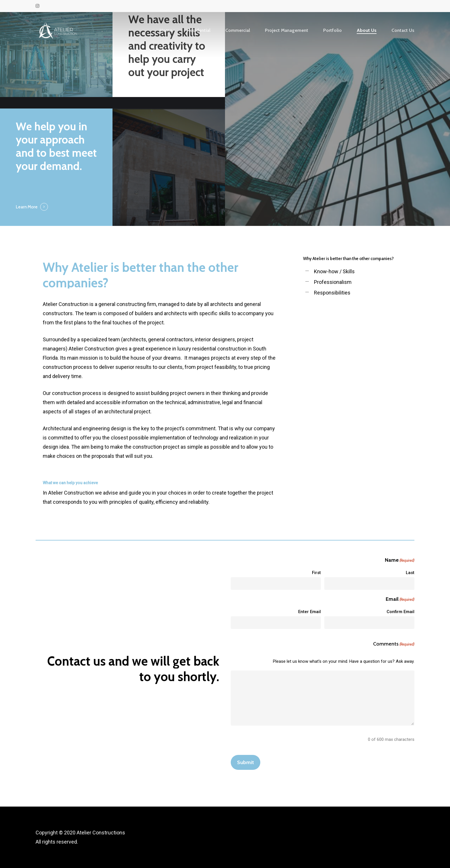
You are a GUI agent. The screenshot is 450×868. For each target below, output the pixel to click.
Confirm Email (400, 612)
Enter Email (310, 612)
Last (410, 573)
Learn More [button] (27, 207)
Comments (394, 644)
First (316, 573)
